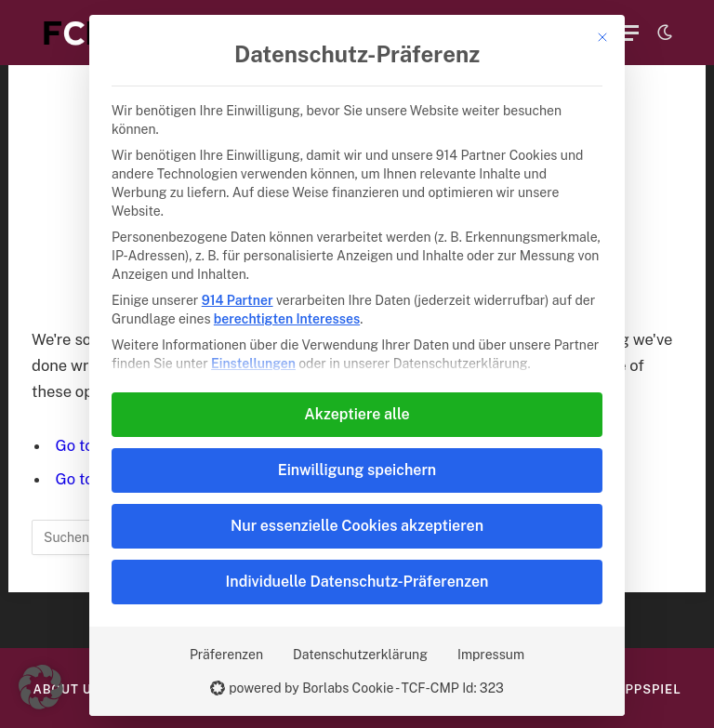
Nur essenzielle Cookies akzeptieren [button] (357, 526)
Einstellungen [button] (253, 364)
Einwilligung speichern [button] (357, 470)
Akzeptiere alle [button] (357, 414)
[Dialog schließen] (602, 37)
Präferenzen (226, 655)
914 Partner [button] (238, 300)
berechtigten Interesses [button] (287, 319)
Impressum (491, 655)
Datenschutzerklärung (360, 655)
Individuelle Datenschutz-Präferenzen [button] (357, 582)
